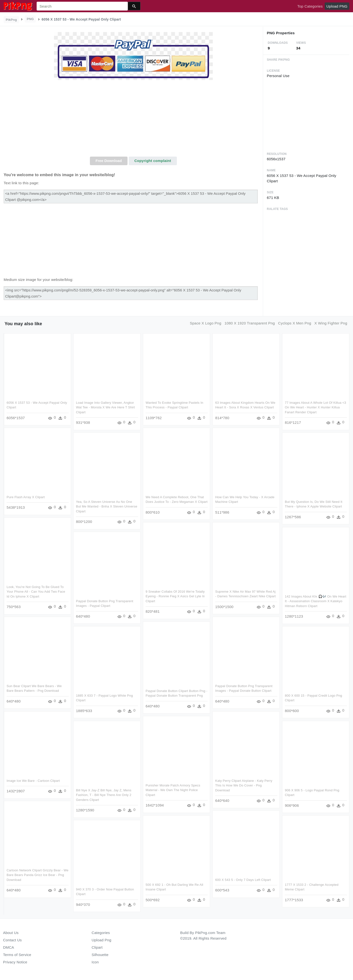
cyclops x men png (295, 323)
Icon (95, 962)
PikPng (11, 20)
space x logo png (206, 323)
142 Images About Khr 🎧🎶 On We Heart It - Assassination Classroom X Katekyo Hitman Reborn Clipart (315, 601)
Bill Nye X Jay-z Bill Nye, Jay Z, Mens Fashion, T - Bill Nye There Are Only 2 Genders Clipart (104, 795)
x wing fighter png (331, 323)
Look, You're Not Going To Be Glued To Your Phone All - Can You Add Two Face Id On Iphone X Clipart (36, 591)
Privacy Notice (15, 962)
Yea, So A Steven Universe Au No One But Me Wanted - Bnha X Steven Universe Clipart (107, 507)
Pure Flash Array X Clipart (26, 497)
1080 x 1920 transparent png (250, 323)
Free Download (109, 161)
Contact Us (12, 940)
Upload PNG (337, 6)
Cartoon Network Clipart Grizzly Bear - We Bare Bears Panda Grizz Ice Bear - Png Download (37, 875)
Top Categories (310, 6)
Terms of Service (17, 955)
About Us (11, 933)
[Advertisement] (133, 120)
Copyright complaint (153, 161)
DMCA (9, 947)
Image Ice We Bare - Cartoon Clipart (33, 780)
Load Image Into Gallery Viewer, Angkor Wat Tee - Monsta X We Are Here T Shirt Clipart (105, 407)
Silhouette (100, 955)
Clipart (97, 947)
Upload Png (102, 940)
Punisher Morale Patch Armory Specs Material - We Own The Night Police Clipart (197, 790)
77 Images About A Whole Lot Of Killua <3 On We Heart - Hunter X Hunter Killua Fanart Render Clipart (315, 407)
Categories (101, 933)
